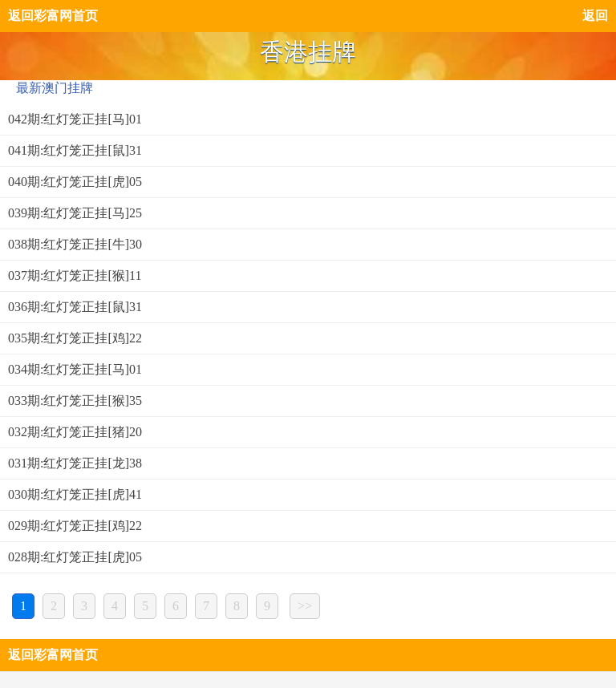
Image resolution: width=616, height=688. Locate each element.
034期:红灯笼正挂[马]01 (75, 369)
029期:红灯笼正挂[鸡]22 (75, 526)
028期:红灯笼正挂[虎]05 (75, 557)
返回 (595, 16)
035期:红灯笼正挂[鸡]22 (75, 338)
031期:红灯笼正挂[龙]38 (75, 463)
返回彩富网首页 (53, 16)
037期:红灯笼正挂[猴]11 (75, 275)
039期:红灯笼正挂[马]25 (75, 213)
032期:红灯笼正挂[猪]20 (75, 432)
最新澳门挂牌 (55, 88)
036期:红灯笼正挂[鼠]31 (75, 307)
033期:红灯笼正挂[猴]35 (75, 401)
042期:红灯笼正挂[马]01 (75, 119)
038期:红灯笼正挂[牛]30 (75, 244)
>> (305, 606)
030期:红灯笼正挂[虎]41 (75, 494)
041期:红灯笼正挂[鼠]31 (75, 150)
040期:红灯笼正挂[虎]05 (75, 182)
